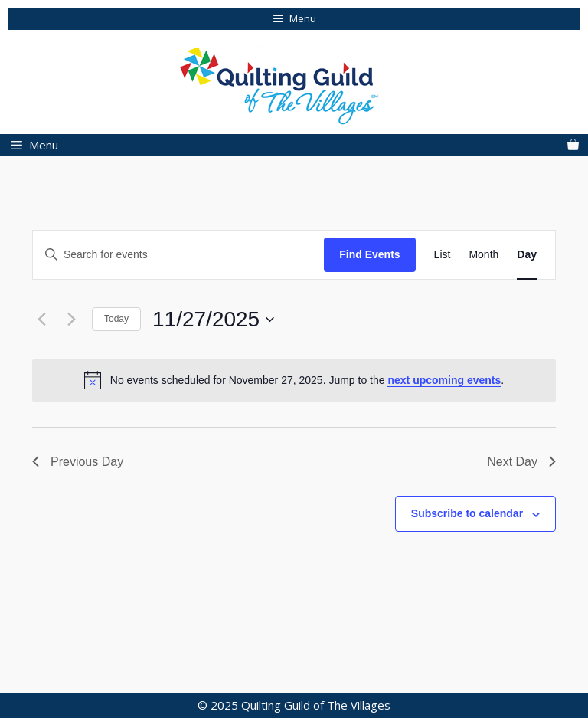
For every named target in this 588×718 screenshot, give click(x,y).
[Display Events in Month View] (483, 255)
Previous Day (78, 462)
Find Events (369, 254)
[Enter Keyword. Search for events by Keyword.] (178, 255)
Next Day (521, 462)
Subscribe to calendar (467, 513)
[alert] (294, 380)
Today (116, 319)
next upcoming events (444, 380)
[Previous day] (41, 320)
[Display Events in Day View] (527, 255)
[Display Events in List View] (443, 255)
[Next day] (71, 320)
